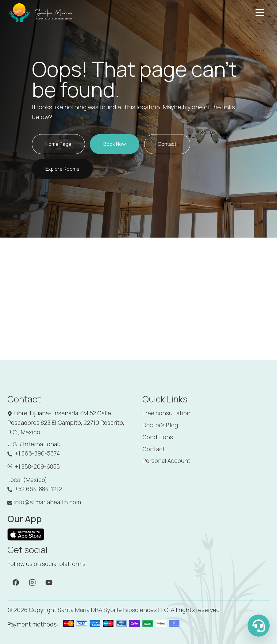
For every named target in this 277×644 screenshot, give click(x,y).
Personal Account (166, 461)
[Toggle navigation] (260, 13)
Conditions (158, 437)
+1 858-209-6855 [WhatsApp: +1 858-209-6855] (34, 467)
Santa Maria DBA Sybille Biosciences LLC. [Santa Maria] (114, 610)
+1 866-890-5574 (34, 454)
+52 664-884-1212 (35, 489)
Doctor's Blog (160, 425)
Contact (154, 449)
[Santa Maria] (41, 13)
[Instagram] (32, 582)
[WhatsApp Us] (259, 626)
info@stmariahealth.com (44, 502)
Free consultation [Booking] (166, 413)
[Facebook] (16, 582)
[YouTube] (49, 582)
